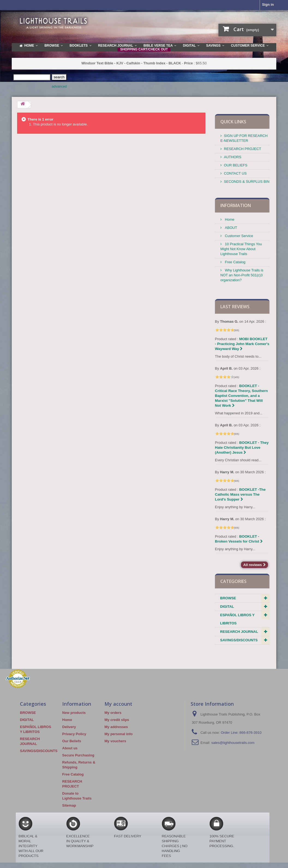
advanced (59, 86)
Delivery (69, 727)
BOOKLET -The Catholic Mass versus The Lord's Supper (240, 494)
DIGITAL (227, 607)
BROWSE (228, 598)
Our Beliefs (72, 741)
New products (74, 713)
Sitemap (69, 805)
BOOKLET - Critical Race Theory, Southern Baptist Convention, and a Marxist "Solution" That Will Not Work (241, 396)
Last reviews (235, 307)
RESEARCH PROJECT (243, 149)
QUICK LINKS (233, 122)
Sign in (268, 5)
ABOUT (230, 228)
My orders (113, 713)
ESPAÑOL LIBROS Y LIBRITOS (237, 619)
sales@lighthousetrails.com (233, 743)
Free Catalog (235, 262)
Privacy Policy (74, 734)
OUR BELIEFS (236, 165)
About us (70, 748)
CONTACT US (235, 173)
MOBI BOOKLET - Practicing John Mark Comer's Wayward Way (242, 344)
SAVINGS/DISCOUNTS (239, 640)
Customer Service (238, 236)
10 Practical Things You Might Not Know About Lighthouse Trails (241, 249)
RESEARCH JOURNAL (239, 632)
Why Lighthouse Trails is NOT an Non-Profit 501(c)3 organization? (242, 275)
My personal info (118, 734)
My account (118, 704)
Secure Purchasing (78, 755)
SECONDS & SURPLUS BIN (247, 182)
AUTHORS (233, 157)
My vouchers (115, 741)
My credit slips (117, 720)
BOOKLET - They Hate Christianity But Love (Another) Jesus (242, 448)
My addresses (116, 727)
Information (236, 205)
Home (229, 219)
